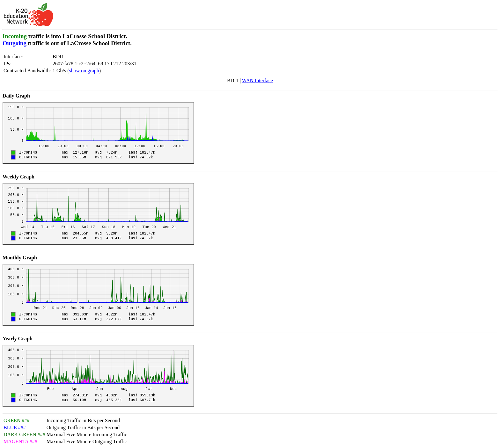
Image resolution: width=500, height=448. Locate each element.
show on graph (84, 71)
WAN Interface (257, 80)
